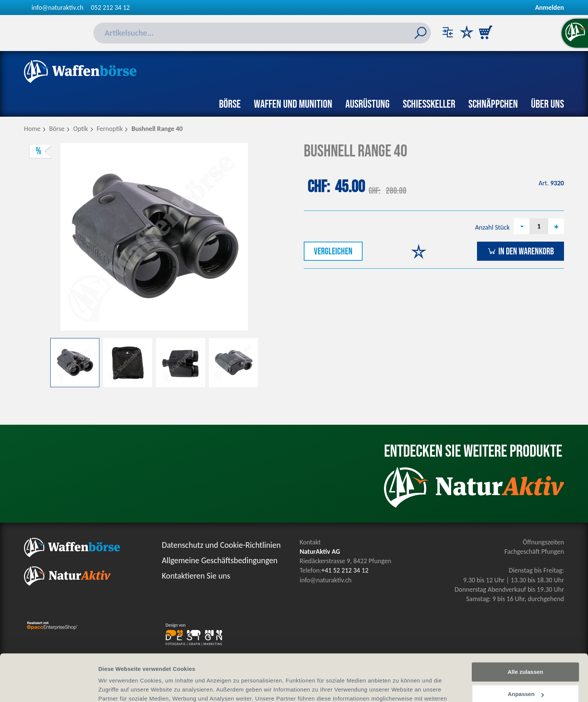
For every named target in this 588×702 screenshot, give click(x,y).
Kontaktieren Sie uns (196, 576)
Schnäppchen (493, 104)
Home (32, 129)
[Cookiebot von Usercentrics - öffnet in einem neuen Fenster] (49, 687)
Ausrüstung (367, 104)
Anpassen (526, 653)
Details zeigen (117, 687)
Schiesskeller (429, 104)
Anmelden (550, 8)
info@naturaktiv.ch (58, 8)
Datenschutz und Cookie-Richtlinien (221, 545)
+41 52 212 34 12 (345, 570)
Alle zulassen (525, 631)
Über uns (547, 104)
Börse (230, 104)
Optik (81, 129)
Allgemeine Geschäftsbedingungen (220, 560)
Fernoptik (110, 129)
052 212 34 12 (110, 8)
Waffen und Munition (293, 104)
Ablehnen (525, 675)
